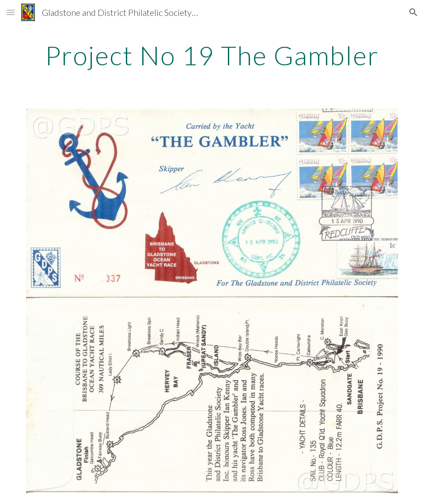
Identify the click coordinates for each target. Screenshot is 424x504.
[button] (11, 12)
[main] (212, 55)
